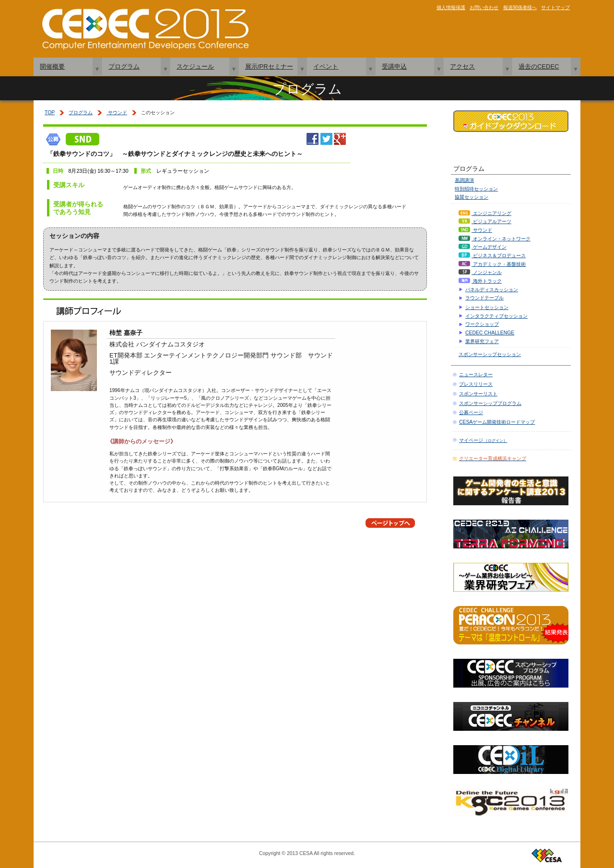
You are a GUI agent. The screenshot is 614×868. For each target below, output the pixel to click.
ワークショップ (482, 324)
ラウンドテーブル (484, 298)
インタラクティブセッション (496, 316)
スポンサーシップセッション (490, 354)
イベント (326, 66)
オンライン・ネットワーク (495, 239)
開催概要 (52, 66)
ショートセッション (487, 307)
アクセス (462, 66)
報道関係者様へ (520, 7)
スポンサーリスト (478, 394)
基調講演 (464, 180)
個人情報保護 (451, 7)
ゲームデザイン (483, 247)
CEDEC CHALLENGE (490, 333)
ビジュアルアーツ (485, 221)
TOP (50, 113)
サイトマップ (555, 7)
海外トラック (480, 281)
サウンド (117, 113)
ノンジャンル (480, 272)
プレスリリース (476, 384)
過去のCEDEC (539, 66)
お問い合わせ (484, 7)
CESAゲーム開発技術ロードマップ (497, 422)
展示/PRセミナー (269, 66)
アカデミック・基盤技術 (492, 264)
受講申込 (394, 66)
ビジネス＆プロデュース (492, 256)
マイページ (483, 440)
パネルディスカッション (492, 290)
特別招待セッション (476, 189)
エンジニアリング (485, 213)
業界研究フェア (482, 341)
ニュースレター (476, 375)
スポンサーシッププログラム (490, 403)
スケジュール (195, 66)
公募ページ (471, 412)
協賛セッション (472, 197)
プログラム (124, 66)
